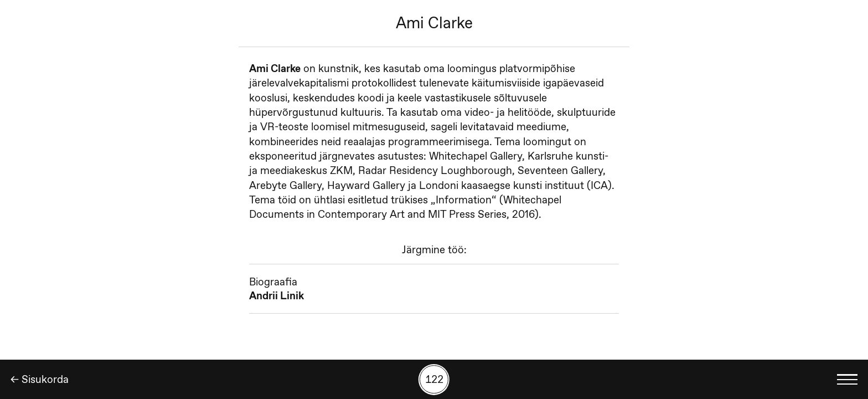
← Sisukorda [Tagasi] (40, 379)
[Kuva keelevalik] (848, 379)
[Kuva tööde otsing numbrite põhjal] (434, 380)
